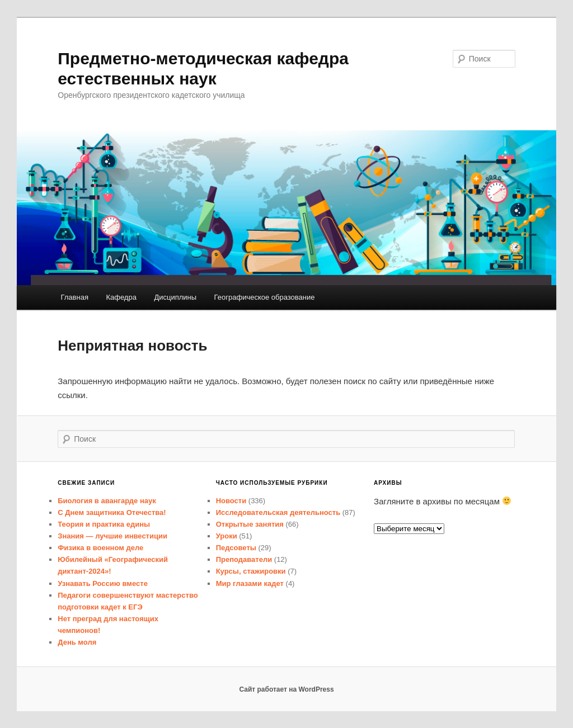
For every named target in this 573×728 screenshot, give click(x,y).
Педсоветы (236, 548)
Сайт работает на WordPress (286, 689)
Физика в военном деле (100, 548)
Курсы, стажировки (251, 571)
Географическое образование (265, 297)
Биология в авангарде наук (107, 501)
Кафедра (121, 297)
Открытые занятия (250, 524)
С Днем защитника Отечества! (112, 512)
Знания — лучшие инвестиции (112, 536)
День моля (77, 642)
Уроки (227, 536)
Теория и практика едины (104, 524)
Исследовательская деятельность (278, 512)
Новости (231, 501)
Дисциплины (175, 297)
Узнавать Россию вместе (103, 583)
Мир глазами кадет (250, 583)
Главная (74, 297)
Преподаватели (244, 559)
